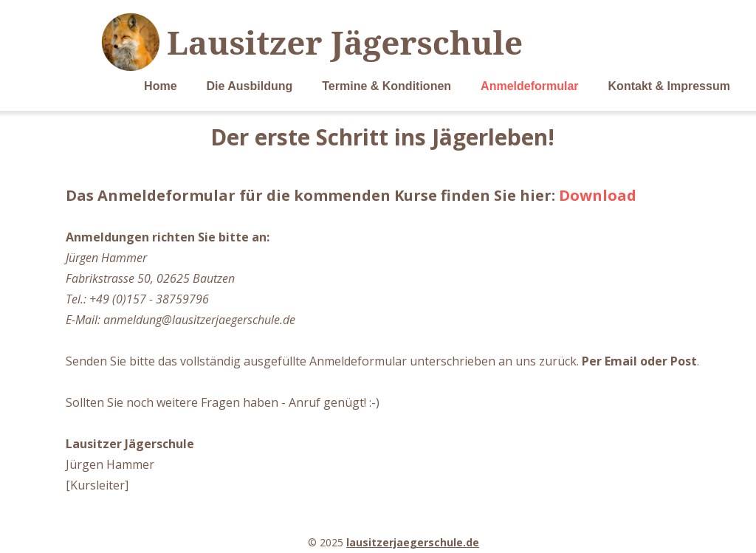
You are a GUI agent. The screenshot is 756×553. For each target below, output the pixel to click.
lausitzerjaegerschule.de (413, 542)
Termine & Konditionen (386, 86)
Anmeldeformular (529, 86)
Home (160, 86)
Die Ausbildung (250, 86)
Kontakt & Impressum (669, 86)
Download (598, 195)
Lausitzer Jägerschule (345, 42)
